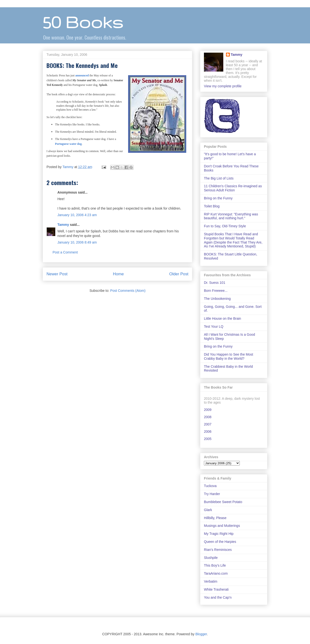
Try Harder (212, 494)
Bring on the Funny (218, 198)
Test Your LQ (214, 326)
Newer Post (57, 274)
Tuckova (210, 486)
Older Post (179, 274)
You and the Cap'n (218, 597)
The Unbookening (217, 299)
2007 (208, 424)
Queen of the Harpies (220, 542)
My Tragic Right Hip (219, 534)
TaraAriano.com (216, 573)
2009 (208, 410)
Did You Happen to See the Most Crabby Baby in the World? (229, 356)
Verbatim (211, 581)
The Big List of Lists (219, 178)
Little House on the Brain (222, 318)
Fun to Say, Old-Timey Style (225, 226)
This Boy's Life (215, 565)
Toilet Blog (212, 206)
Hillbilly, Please (215, 518)
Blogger (201, 634)
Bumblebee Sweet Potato (223, 502)
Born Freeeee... (216, 291)
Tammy (63, 225)
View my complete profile (223, 86)
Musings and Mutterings (222, 526)
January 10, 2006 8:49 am (77, 242)
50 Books (83, 22)
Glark (208, 510)
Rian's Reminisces (218, 550)
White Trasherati (216, 589)
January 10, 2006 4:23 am (77, 215)
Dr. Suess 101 (215, 283)
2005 (208, 439)
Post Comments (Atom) (128, 291)
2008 (208, 417)
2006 (208, 432)
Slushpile (211, 558)
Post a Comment (65, 252)
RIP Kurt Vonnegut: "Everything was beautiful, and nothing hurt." (231, 216)
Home (118, 274)
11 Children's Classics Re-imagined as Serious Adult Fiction (233, 188)
